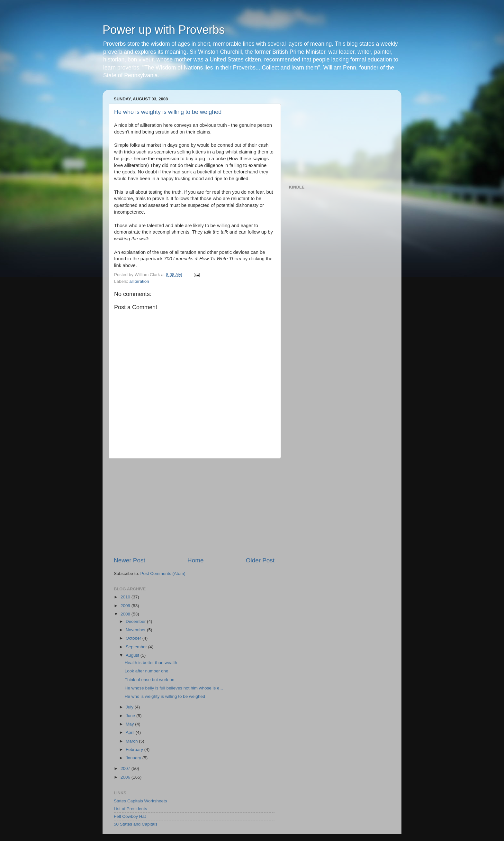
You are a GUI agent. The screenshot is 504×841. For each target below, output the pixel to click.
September (137, 647)
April (131, 732)
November (136, 630)
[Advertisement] (194, 507)
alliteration (139, 281)
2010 (126, 597)
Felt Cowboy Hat (130, 816)
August (133, 655)
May (130, 724)
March (132, 741)
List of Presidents (130, 809)
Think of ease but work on (150, 680)
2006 (126, 777)
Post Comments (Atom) (163, 573)
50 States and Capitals (136, 824)
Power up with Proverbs (164, 30)
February (135, 749)
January (134, 758)
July (130, 707)
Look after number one (147, 671)
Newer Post (130, 560)
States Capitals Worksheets (140, 801)
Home (195, 560)
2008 (126, 614)
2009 (126, 606)
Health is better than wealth (151, 663)
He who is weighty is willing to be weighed (168, 112)
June (131, 716)
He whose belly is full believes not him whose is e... (174, 688)
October (134, 638)
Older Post (260, 560)
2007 (126, 768)
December (136, 621)
